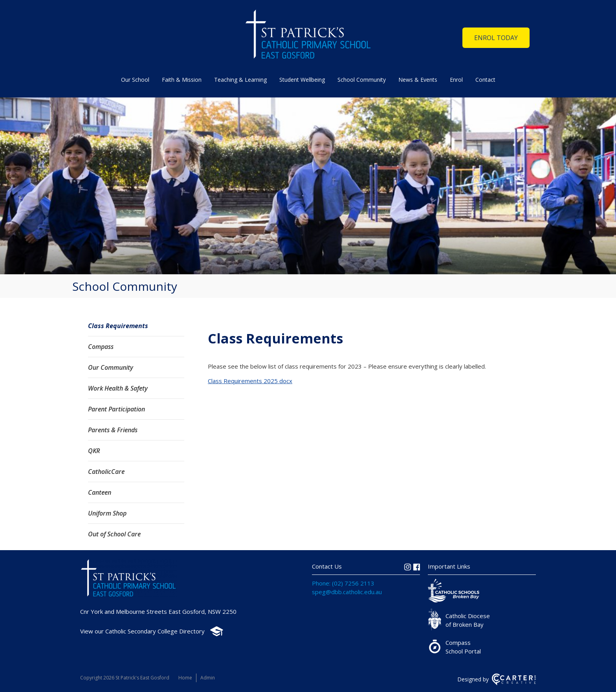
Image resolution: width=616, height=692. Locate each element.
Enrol (456, 80)
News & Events (418, 80)
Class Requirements (118, 326)
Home (185, 678)
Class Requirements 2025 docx (250, 381)
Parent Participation (116, 409)
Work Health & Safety (118, 388)
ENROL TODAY (496, 38)
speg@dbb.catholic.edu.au (347, 592)
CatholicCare (106, 472)
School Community (362, 80)
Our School (135, 80)
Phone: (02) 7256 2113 (343, 583)
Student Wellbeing (302, 80)
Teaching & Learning (240, 80)
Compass (101, 347)
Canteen (100, 492)
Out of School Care (114, 534)
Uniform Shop (107, 513)
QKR (94, 451)
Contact (485, 80)
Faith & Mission (182, 80)
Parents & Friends (113, 430)
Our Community (111, 367)
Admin (208, 678)
